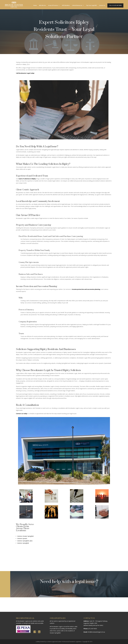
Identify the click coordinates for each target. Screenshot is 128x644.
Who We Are (42, 5)
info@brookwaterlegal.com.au (96, 632)
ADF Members (66, 5)
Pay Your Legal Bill (91, 5)
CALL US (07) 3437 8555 (115, 5)
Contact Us (102, 5)
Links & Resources (77, 5)
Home (35, 5)
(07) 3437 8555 (93, 629)
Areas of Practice (53, 5)
